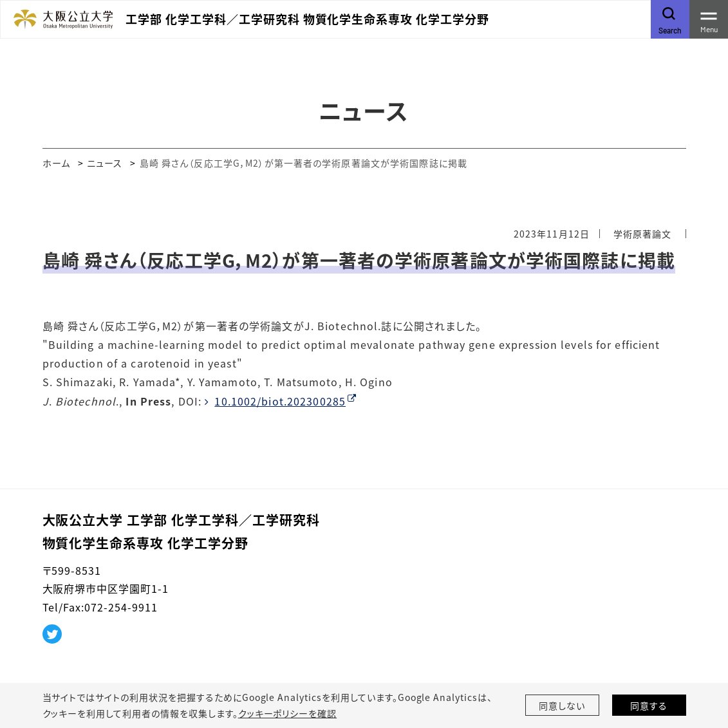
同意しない (562, 705)
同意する (649, 705)
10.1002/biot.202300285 (280, 401)
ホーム (56, 163)
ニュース (105, 163)
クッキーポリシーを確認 (288, 713)
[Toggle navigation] (709, 19)
